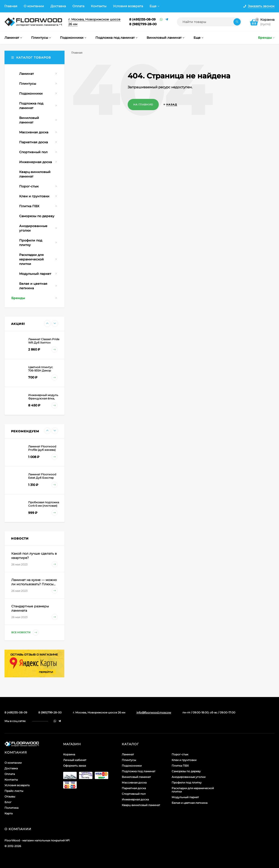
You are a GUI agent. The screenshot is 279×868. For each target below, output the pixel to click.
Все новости (25, 632)
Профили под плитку (187, 783)
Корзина (69, 754)
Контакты (99, 6)
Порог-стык (180, 754)
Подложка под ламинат (139, 771)
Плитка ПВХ (180, 766)
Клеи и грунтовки (184, 760)
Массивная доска (134, 783)
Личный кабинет (75, 760)
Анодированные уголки (189, 777)
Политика (12, 808)
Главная (11, 6)
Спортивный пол (134, 794)
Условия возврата (128, 6)
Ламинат (128, 754)
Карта (9, 813)
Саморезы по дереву (186, 771)
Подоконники (132, 766)
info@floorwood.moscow (154, 712)
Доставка (58, 6)
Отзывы (10, 796)
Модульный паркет (185, 797)
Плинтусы (129, 760)
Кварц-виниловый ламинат (141, 805)
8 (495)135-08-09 (142, 19)
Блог (8, 802)
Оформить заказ (75, 766)
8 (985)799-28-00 (143, 24)
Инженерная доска (135, 799)
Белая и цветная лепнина (190, 803)
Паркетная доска (134, 788)
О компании (34, 6)
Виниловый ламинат (136, 777)
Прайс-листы (14, 791)
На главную (143, 105)
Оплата (78, 6)
